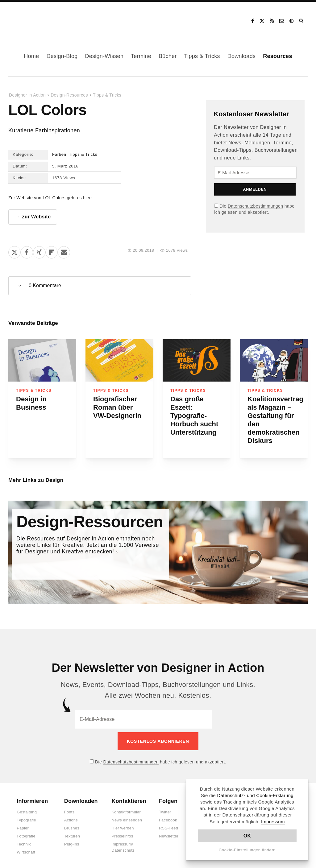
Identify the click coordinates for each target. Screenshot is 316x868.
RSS (272, 21)
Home (31, 56)
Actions (71, 817)
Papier (23, 825)
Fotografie (26, 833)
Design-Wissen (104, 56)
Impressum (273, 822)
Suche (302, 21)
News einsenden (127, 817)
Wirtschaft (26, 849)
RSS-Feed (168, 825)
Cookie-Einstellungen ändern (247, 850)
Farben (59, 154)
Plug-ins (72, 841)
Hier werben (123, 825)
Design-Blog (62, 56)
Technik (24, 841)
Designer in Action (42, 19)
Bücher (168, 56)
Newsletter (169, 833)
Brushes (72, 825)
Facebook (252, 21)
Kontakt (282, 21)
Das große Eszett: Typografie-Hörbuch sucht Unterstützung (194, 416)
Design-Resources (69, 95)
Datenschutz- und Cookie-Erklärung (255, 795)
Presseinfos (122, 833)
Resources (277, 56)
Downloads (241, 56)
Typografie (26, 817)
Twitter (165, 809)
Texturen (72, 833)
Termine (141, 56)
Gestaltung (27, 809)
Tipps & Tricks (202, 56)
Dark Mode (292, 21)
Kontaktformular (126, 809)
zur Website (36, 217)
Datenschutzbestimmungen (255, 206)
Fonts (69, 809)
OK (247, 836)
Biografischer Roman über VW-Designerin (117, 407)
